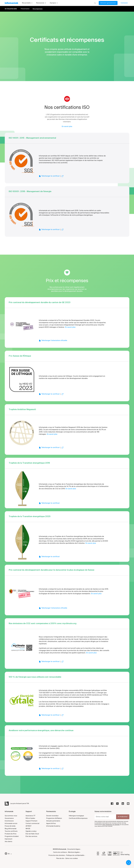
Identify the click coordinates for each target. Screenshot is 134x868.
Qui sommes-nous (11, 816)
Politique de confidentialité (75, 855)
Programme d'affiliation (54, 818)
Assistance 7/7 (30, 816)
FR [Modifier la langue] (10, 854)
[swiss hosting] (125, 854)
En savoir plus (67, 127)
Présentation (25, 9)
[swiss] (110, 854)
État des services (31, 836)
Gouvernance (9, 818)
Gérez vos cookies (72, 858)
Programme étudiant (12, 836)
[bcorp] (98, 854)
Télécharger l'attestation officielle (53, 341)
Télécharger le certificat (49, 176)
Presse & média (10, 826)
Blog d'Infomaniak (11, 829)
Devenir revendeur (52, 816)
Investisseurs (9, 821)
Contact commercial (32, 824)
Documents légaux (74, 849)
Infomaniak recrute (11, 824)
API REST (29, 826)
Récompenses (38, 9)
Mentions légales (74, 852)
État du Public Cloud (32, 834)
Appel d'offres (51, 824)
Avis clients (8, 842)
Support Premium (31, 821)
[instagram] (128, 804)
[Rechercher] (95, 3)
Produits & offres (11, 834)
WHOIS (28, 829)
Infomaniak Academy (53, 826)
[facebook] (112, 804)
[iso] (116, 854)
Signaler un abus (31, 831)
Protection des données (57, 855)
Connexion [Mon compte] (124, 3)
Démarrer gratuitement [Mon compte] (108, 3)
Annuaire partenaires (53, 821)
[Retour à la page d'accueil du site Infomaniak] (11, 3)
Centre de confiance (60, 852)
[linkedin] (123, 804)
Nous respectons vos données (111, 825)
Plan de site (60, 858)
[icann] (104, 854)
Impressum (9, 839)
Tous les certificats (11, 831)
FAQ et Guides (30, 818)
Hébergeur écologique (76, 816)
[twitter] (117, 804)
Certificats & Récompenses (78, 818)
